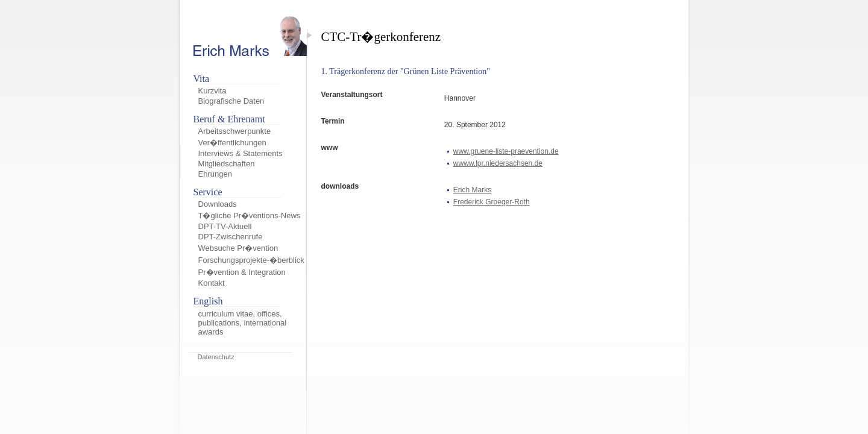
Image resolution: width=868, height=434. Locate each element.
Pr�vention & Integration (242, 272)
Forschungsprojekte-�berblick (251, 260)
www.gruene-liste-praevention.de (506, 151)
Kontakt (212, 283)
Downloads (218, 204)
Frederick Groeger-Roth (492, 202)
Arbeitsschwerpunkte (235, 131)
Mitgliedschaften (227, 164)
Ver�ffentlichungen (232, 143)
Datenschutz (216, 357)
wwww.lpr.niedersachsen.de (498, 163)
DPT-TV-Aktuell (225, 226)
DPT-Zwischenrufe (231, 237)
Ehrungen (215, 174)
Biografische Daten (231, 101)
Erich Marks (472, 190)
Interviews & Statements (241, 153)
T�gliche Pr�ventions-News (250, 215)
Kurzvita (212, 91)
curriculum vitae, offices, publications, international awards (243, 323)
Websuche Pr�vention (238, 248)
